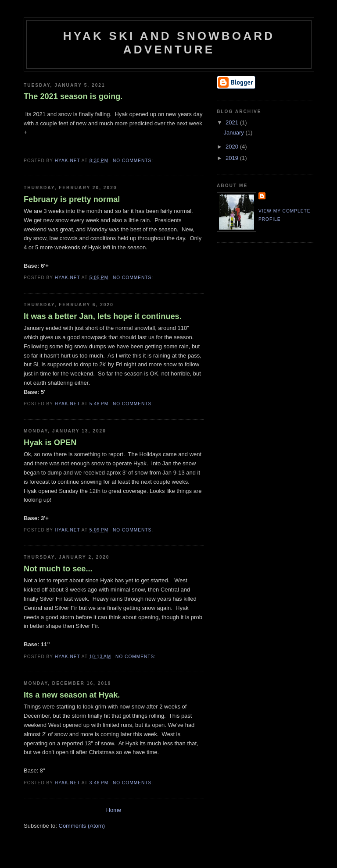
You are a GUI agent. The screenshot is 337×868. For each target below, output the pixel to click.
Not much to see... (58, 569)
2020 (233, 147)
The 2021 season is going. (73, 96)
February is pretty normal (72, 199)
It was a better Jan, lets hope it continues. (103, 316)
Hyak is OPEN (50, 443)
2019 (233, 158)
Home (114, 810)
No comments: (134, 161)
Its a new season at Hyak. (72, 695)
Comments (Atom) (82, 826)
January (235, 133)
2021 (233, 122)
